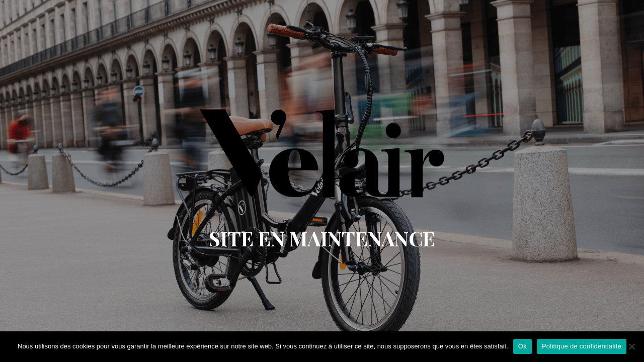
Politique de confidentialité (582, 346)
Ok (522, 346)
